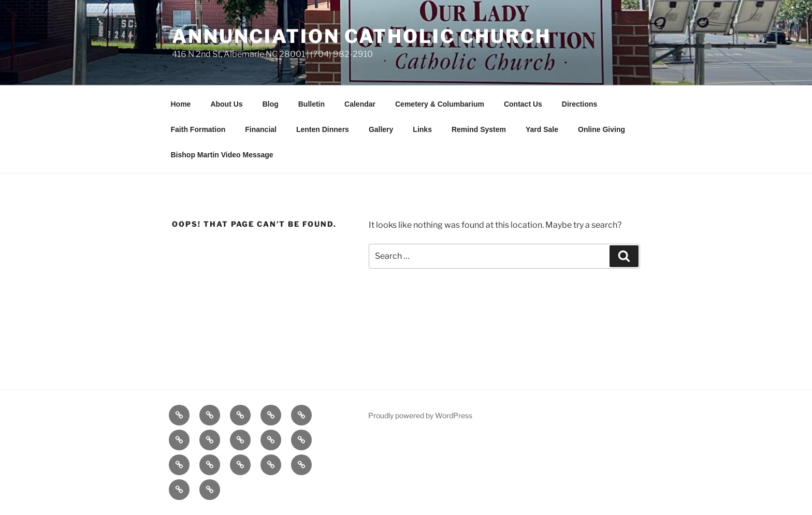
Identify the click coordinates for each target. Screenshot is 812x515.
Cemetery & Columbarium (440, 104)
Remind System (479, 129)
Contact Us (523, 104)
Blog (271, 104)
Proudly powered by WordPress (420, 415)
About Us (226, 104)
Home (181, 104)
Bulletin (311, 104)
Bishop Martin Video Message (222, 155)
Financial (261, 129)
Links (422, 129)
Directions (579, 104)
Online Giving (601, 129)
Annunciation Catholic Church (361, 36)
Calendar (360, 104)
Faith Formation (198, 129)
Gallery (381, 129)
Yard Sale (542, 129)
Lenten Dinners (323, 129)
